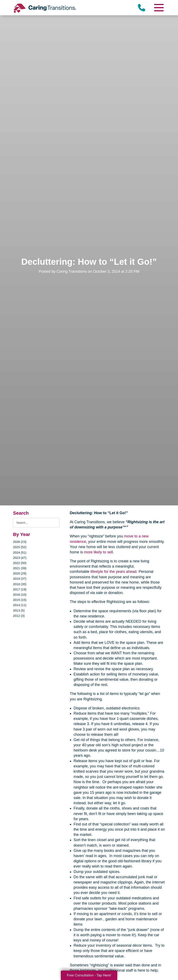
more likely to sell (98, 552)
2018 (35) (20, 584)
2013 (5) (19, 610)
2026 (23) (20, 542)
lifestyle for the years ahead (113, 572)
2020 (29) (20, 573)
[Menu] (159, 8)
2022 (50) (20, 563)
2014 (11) (20, 605)
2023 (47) (20, 558)
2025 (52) (20, 547)
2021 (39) (20, 568)
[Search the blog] (36, 523)
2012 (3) (19, 616)
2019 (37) (20, 579)
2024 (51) (20, 552)
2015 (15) (20, 600)
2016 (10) (20, 595)
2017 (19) (20, 589)
